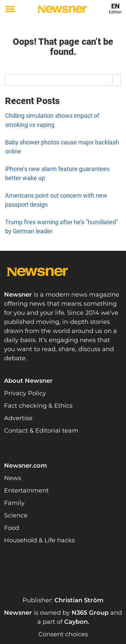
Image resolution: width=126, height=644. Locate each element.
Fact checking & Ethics (38, 406)
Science (16, 515)
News (13, 478)
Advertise (18, 418)
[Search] (117, 80)
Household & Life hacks (39, 540)
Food (12, 528)
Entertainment (26, 490)
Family (14, 503)
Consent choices (63, 634)
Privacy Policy (25, 393)
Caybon (76, 622)
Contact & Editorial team (41, 431)
